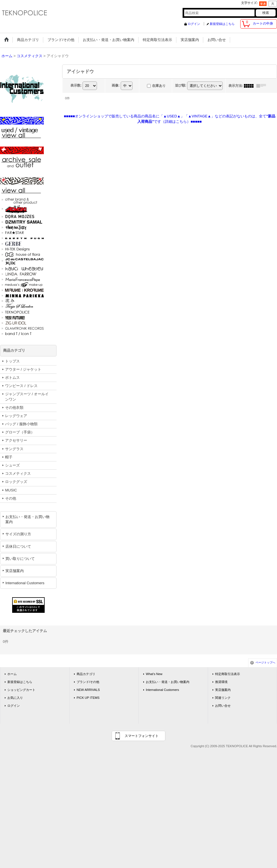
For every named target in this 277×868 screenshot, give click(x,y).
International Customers (25, 583)
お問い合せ (223, 706)
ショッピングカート (21, 690)
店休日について (18, 546)
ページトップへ (265, 662)
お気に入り (15, 698)
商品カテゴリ (86, 674)
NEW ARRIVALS (88, 690)
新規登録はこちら (222, 24)
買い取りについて (20, 559)
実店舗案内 (15, 571)
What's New (154, 674)
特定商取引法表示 (228, 674)
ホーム (12, 674)
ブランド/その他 (88, 682)
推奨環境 (221, 682)
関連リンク (223, 698)
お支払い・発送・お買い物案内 (27, 519)
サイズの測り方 (18, 534)
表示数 (76, 85)
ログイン (194, 24)
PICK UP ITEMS (88, 698)
